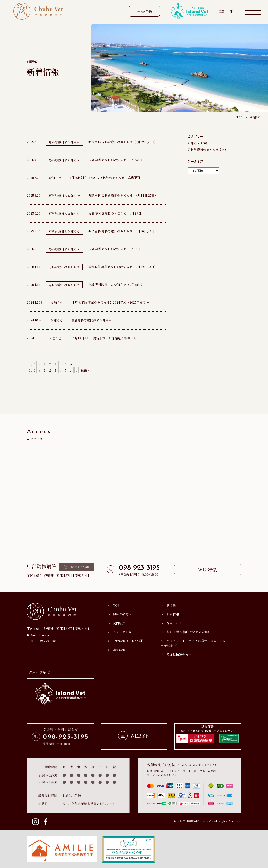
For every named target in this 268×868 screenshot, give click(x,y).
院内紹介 (119, 623)
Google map (41, 635)
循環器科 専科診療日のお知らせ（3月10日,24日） (123, 231)
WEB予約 (144, 11)
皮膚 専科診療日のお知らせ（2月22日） (116, 284)
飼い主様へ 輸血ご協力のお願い (189, 632)
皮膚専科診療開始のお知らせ (92, 320)
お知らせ (55, 178)
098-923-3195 (139, 568)
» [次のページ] (71, 364)
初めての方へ (122, 614)
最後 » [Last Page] (86, 370)
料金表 (171, 605)
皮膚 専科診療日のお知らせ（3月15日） (116, 249)
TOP (238, 117)
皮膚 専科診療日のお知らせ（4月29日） (116, 213)
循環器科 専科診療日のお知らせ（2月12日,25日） (123, 267)
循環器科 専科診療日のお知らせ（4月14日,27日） (123, 195)
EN (222, 11)
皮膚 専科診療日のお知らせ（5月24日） (116, 160)
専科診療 (119, 650)
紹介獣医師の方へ (179, 654)
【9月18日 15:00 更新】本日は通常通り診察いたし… (107, 338)
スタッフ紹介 (122, 632)
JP (231, 11)
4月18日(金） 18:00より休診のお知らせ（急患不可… (107, 177)
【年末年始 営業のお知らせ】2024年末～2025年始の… (111, 302)
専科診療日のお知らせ (64, 142)
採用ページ (174, 623)
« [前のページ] (40, 364)
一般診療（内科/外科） (130, 641)
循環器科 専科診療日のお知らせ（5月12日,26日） (123, 142)
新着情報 (255, 117)
